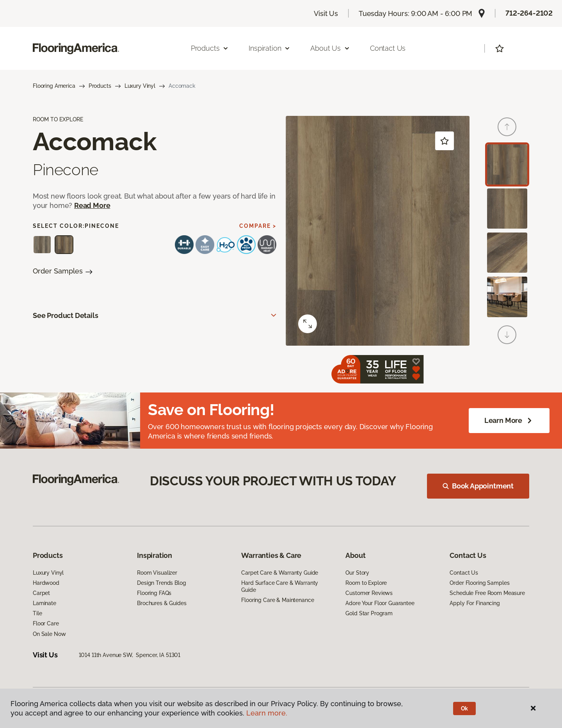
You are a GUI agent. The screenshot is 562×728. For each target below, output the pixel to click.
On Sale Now (49, 634)
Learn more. (267, 713)
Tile (37, 613)
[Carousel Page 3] (507, 253)
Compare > (258, 226)
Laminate (44, 603)
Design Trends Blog (161, 583)
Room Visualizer (157, 573)
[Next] (507, 335)
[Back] (507, 127)
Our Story (357, 573)
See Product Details (66, 315)
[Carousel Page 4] (507, 297)
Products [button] (210, 48)
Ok (465, 708)
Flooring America (54, 86)
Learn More (509, 421)
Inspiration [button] (269, 48)
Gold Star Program (369, 613)
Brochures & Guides (162, 603)
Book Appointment (478, 486)
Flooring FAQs (154, 593)
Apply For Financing (475, 603)
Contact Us (388, 48)
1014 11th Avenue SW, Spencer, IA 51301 (130, 655)
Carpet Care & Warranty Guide (280, 573)
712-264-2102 (529, 13)
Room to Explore (366, 583)
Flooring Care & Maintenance (277, 600)
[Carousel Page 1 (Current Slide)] (507, 164)
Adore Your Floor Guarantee (380, 603)
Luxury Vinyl (140, 86)
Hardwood (46, 583)
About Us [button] (330, 48)
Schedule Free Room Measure (487, 593)
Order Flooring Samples (479, 583)
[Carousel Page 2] (507, 209)
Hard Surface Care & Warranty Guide (280, 586)
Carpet (41, 593)
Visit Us (326, 13)
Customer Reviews (369, 593)
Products (100, 86)
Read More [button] (92, 205)
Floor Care (46, 623)
